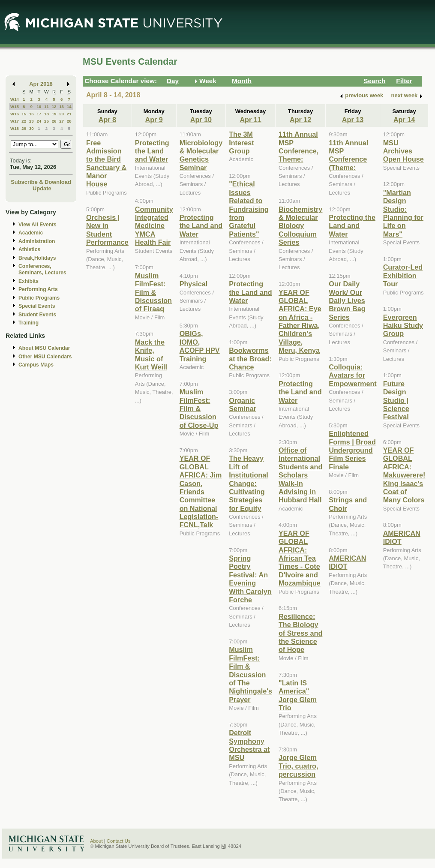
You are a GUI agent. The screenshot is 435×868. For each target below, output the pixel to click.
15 (24, 114)
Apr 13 (353, 120)
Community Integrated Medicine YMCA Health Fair (154, 226)
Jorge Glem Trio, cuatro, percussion (298, 766)
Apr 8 (107, 120)
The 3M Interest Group (241, 143)
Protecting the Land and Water (152, 151)
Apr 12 (300, 120)
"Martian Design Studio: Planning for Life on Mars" (403, 213)
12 (54, 107)
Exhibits (28, 281)
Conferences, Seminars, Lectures (42, 269)
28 (69, 121)
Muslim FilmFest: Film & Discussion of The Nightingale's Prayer (250, 674)
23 (31, 121)
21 (69, 114)
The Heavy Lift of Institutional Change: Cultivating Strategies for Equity (249, 483)
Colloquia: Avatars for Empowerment (352, 375)
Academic (31, 233)
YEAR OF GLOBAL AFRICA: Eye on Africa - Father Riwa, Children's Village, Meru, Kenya (300, 321)
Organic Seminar (243, 404)
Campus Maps (36, 365)
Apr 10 (201, 120)
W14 (15, 99)
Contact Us (119, 841)
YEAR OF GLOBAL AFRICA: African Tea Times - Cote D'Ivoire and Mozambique (300, 558)
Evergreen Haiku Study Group (403, 326)
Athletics (29, 249)
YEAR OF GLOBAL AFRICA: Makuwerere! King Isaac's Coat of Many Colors (404, 475)
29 (24, 128)
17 (39, 114)
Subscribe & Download (41, 182)
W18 (15, 128)
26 (54, 121)
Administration (37, 241)
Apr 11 (250, 120)
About (96, 841)
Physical (194, 284)
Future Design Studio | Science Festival (396, 400)
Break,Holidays (37, 258)
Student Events (37, 315)
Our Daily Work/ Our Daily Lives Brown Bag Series (347, 300)
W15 (15, 107)
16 (31, 114)
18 (46, 114)
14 (69, 107)
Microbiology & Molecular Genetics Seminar (201, 155)
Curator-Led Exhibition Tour (403, 275)
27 (61, 121)
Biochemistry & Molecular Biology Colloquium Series (300, 226)
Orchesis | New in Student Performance (107, 230)
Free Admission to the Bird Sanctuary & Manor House (106, 164)
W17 (15, 121)
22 (24, 121)
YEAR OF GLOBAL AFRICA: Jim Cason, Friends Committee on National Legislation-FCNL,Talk (201, 491)
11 (46, 107)
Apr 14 (404, 120)
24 (39, 121)
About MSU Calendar (44, 348)
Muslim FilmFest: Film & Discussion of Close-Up (199, 408)
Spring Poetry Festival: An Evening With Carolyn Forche (250, 579)
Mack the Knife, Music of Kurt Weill (151, 354)
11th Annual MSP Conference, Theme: (298, 147)
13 (61, 107)
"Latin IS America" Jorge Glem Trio (298, 695)
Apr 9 (154, 120)
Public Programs (39, 298)
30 (31, 128)
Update (42, 188)
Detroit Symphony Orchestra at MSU (249, 745)
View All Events (37, 225)
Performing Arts (38, 289)
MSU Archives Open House (403, 151)
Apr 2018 (41, 84)
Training (28, 323)
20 (61, 114)
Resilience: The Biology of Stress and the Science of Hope (300, 633)
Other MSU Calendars (45, 357)
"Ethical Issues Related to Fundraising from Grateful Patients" (249, 209)
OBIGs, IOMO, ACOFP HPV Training (200, 346)
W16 (15, 114)
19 (54, 114)
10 (39, 107)
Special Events (37, 306)
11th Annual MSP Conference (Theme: (348, 155)
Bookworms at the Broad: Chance (250, 359)
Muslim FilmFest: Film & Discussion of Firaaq (153, 292)
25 (46, 121)
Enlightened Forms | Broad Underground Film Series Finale (352, 450)
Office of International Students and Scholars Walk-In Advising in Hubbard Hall (300, 475)
